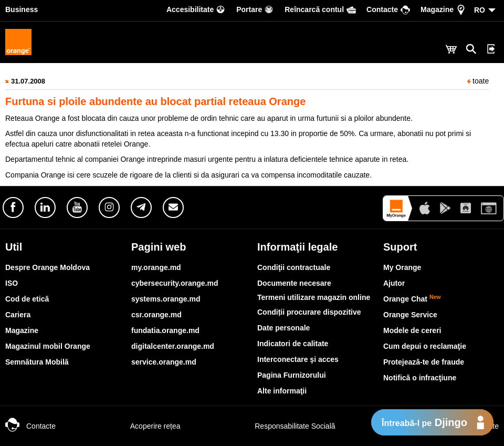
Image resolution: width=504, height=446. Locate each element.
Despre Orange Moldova (48, 267)
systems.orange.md (166, 299)
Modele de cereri (412, 330)
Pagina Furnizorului (292, 375)
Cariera (18, 315)
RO (480, 10)
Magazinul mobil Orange (48, 346)
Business (22, 9)
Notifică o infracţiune (420, 378)
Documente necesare (294, 283)
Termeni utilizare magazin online (314, 297)
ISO (12, 283)
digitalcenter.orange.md (173, 346)
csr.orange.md (156, 315)
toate (478, 81)
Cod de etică (27, 299)
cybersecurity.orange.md (175, 283)
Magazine (22, 330)
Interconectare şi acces (298, 359)
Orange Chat (412, 299)
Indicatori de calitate (293, 344)
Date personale (283, 328)
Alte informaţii (282, 391)
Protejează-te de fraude (424, 362)
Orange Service (410, 315)
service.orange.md (164, 362)
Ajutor (394, 283)
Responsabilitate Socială (284, 426)
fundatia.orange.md (165, 330)
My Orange (402, 267)
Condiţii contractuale (294, 267)
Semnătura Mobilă (37, 362)
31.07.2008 (28, 81)
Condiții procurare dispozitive (309, 312)
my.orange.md (156, 267)
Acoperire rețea (145, 426)
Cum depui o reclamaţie (425, 346)
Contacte (30, 426)
